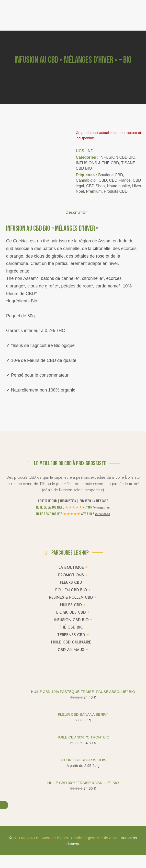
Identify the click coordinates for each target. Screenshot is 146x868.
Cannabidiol (86, 180)
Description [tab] (77, 225)
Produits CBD (116, 191)
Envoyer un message (94, 744)
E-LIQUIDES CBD (71, 855)
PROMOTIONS (71, 817)
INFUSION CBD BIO (118, 157)
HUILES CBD (71, 847)
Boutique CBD (110, 175)
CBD (103, 180)
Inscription (68, 744)
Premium (94, 191)
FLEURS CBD (71, 825)
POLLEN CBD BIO (71, 832)
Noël (80, 191)
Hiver (137, 186)
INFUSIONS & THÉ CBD (97, 163)
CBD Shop (96, 186)
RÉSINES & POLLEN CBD (71, 840)
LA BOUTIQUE (71, 810)
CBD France (120, 180)
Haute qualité (118, 186)
